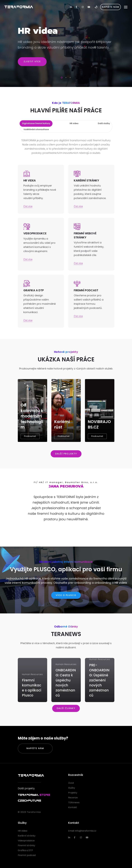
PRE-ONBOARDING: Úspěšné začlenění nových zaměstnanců (99, 680)
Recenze (73, 798)
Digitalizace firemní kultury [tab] (36, 123)
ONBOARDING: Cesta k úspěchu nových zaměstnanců (66, 683)
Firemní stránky (26, 845)
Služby (72, 788)
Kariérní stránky (27, 836)
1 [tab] (61, 77)
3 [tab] (70, 77)
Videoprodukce (26, 841)
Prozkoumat (30, 436)
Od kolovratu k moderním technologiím (32, 416)
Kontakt (73, 807)
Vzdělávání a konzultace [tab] (36, 129)
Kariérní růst (62, 424)
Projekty (73, 793)
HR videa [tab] (74, 123)
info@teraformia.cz (86, 831)
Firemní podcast (27, 855)
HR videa (121, 583)
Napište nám (35, 748)
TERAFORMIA (19, 7)
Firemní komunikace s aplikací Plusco (32, 688)
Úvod (71, 783)
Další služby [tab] (104, 123)
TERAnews (74, 802)
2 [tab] (65, 77)
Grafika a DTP (25, 850)
